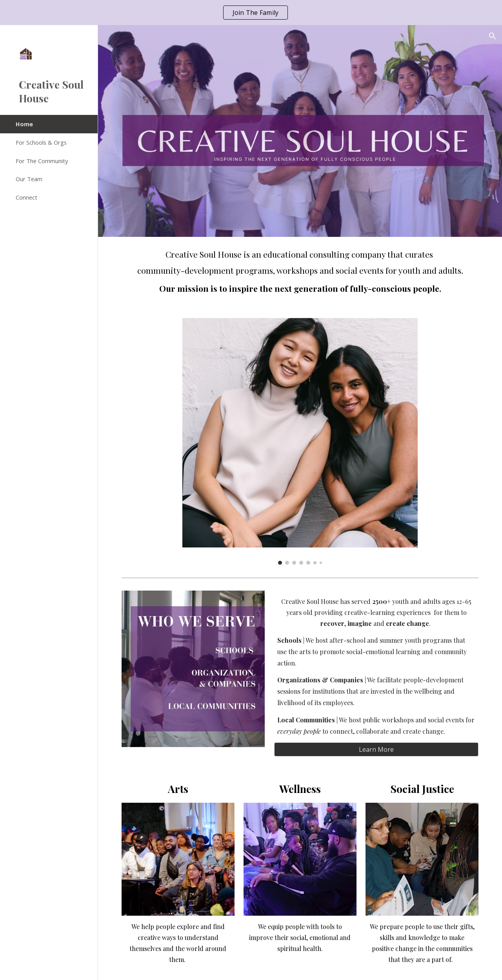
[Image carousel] (300, 442)
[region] (251, 13)
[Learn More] (376, 749)
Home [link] (24, 124)
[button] (493, 36)
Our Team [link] (29, 179)
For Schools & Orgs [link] (41, 142)
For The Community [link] (42, 161)
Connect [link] (26, 197)
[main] (300, 273)
